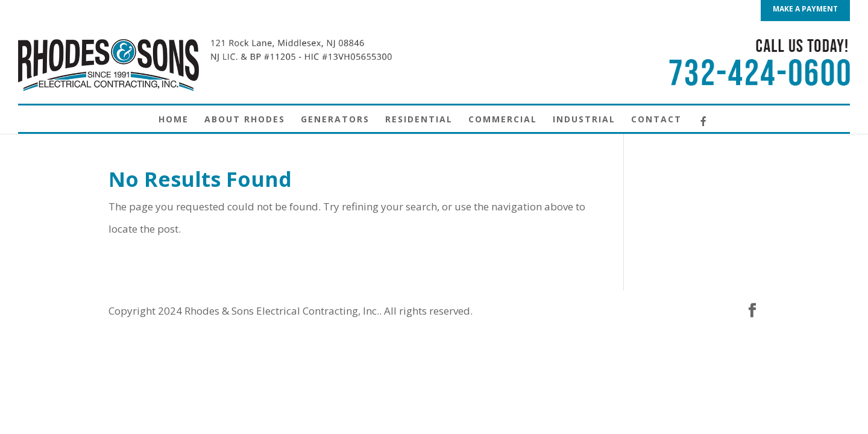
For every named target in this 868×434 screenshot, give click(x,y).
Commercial (503, 120)
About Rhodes (245, 120)
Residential (419, 120)
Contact (656, 120)
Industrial (584, 120)
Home (174, 120)
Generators (335, 120)
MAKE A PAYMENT (805, 10)
